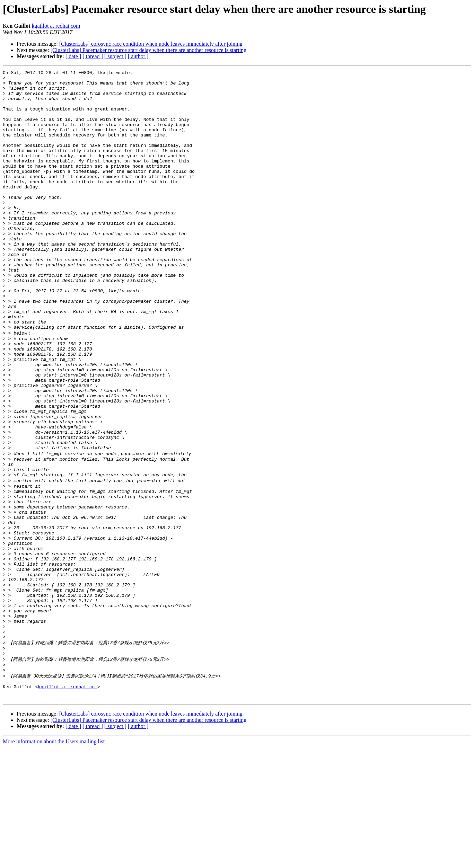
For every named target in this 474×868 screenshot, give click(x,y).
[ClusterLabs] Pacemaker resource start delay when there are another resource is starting (149, 50)
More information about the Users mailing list (54, 862)
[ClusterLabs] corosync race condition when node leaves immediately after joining (151, 44)
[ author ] (138, 56)
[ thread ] (93, 56)
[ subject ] (115, 56)
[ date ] (73, 56)
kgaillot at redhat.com (56, 26)
